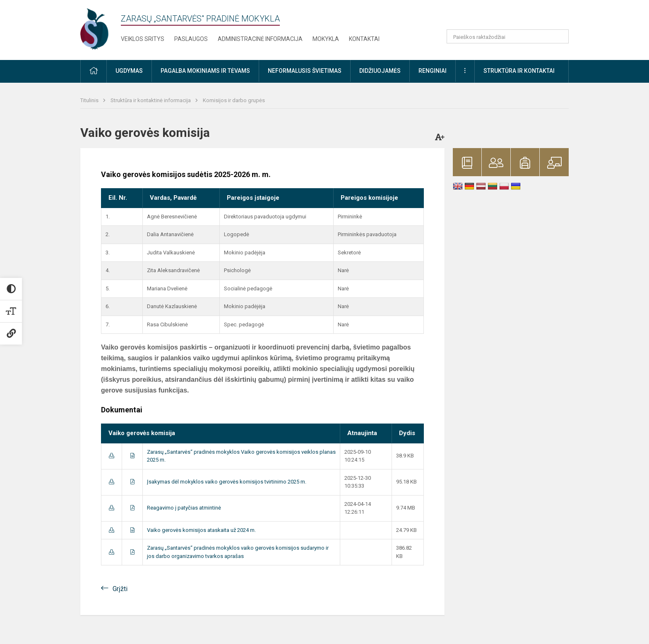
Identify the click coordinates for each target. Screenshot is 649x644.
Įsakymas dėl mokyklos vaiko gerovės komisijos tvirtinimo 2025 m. (227, 482)
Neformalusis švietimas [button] (305, 71)
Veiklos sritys (143, 39)
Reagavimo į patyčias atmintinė (184, 508)
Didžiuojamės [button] (380, 71)
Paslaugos (191, 39)
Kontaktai (364, 39)
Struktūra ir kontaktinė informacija (151, 100)
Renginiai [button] (433, 71)
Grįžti (120, 589)
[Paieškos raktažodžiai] (508, 36)
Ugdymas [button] (129, 71)
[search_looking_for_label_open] (560, 36)
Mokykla (326, 39)
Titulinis (90, 100)
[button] (512, 17)
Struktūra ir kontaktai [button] (519, 71)
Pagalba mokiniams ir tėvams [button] (205, 71)
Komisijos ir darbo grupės (234, 100)
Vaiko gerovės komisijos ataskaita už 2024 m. (201, 530)
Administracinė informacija (260, 39)
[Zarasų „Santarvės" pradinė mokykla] (103, 28)
